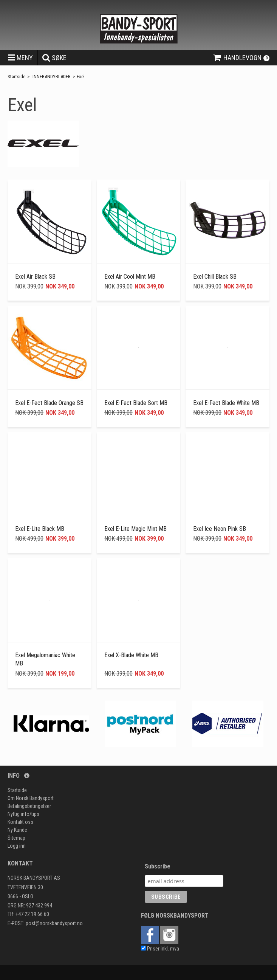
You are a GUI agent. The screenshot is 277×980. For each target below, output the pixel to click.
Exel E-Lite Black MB (40, 529)
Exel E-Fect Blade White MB (226, 403)
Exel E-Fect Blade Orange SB (49, 403)
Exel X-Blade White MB (131, 655)
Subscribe (158, 866)
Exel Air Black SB (35, 277)
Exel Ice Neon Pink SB (220, 529)
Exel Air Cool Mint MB (130, 277)
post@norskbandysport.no (54, 923)
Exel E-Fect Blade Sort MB (136, 403)
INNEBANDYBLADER (52, 77)
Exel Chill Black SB (215, 277)
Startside (16, 77)
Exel (81, 77)
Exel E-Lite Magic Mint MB (135, 529)
